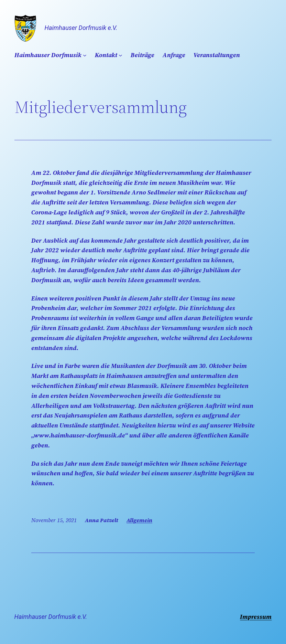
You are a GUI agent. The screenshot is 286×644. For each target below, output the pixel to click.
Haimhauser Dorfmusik (48, 55)
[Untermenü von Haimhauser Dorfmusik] (85, 55)
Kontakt (106, 55)
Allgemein (139, 520)
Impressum (256, 617)
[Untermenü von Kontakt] (120, 55)
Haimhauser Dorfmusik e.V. (81, 28)
